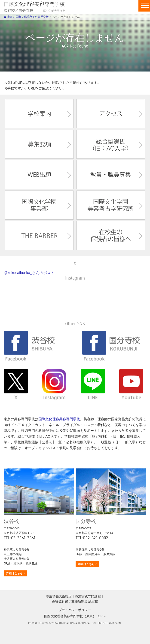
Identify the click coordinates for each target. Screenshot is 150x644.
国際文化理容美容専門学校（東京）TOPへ (75, 616)
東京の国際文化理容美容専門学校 (26, 17)
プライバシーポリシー (75, 610)
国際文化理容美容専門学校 (59, 419)
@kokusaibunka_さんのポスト (29, 273)
